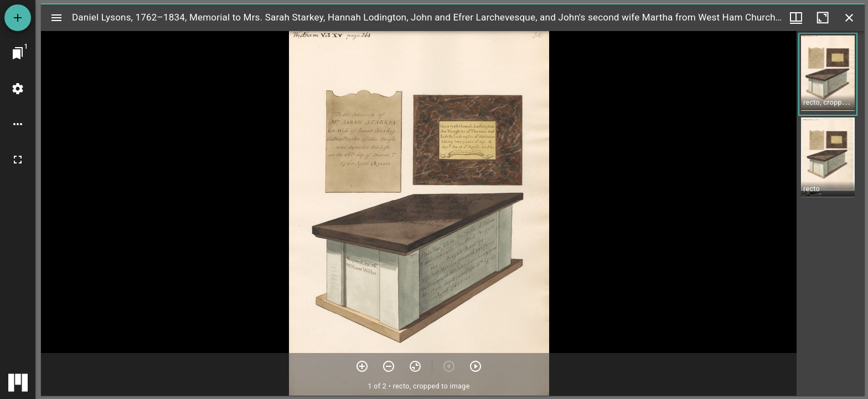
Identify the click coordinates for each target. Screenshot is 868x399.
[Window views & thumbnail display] (796, 18)
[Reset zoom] (415, 366)
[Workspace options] (18, 124)
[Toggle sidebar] (56, 18)
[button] (828, 74)
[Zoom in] (362, 366)
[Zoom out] (389, 366)
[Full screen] (18, 160)
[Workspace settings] (18, 89)
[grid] (831, 213)
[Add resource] (18, 18)
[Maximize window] (823, 18)
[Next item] (476, 366)
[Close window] (849, 18)
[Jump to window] (18, 53)
